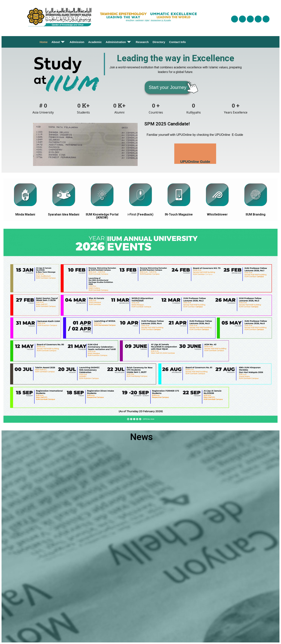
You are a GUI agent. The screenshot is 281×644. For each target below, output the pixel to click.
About (59, 42)
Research (142, 42)
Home (44, 42)
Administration (119, 42)
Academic (95, 42)
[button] (168, 87)
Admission (77, 42)
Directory (159, 42)
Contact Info (177, 42)
